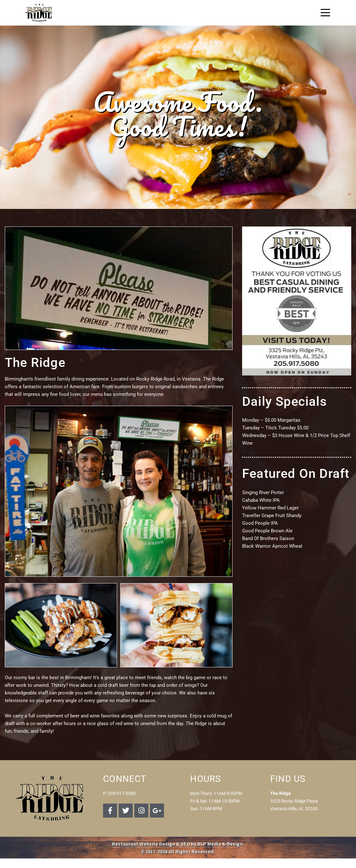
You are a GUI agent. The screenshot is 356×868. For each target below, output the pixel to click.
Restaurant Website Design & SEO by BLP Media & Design (177, 844)
